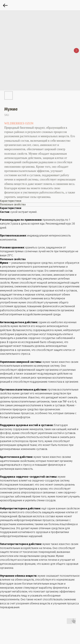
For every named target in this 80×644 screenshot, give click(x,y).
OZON (29, 123)
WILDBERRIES (14, 123)
